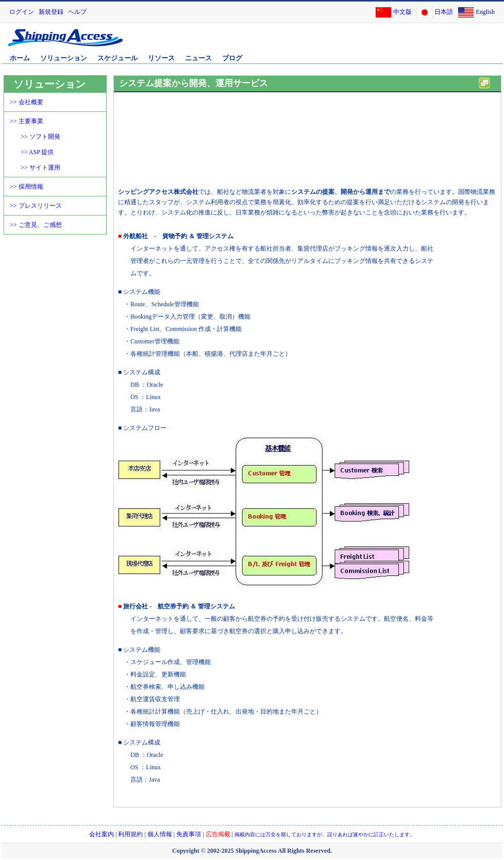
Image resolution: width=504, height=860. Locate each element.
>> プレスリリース (36, 206)
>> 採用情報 (27, 187)
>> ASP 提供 (37, 152)
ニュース (198, 58)
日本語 (444, 12)
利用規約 (130, 834)
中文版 (402, 12)
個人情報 (160, 834)
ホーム (20, 58)
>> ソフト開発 (40, 137)
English (485, 12)
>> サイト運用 (40, 168)
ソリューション (64, 58)
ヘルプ (77, 12)
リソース (161, 58)
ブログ (232, 58)
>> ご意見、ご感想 (36, 225)
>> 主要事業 (27, 121)
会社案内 (102, 834)
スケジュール (117, 58)
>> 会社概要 (27, 102)
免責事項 (189, 834)
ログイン (22, 12)
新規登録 (51, 12)
